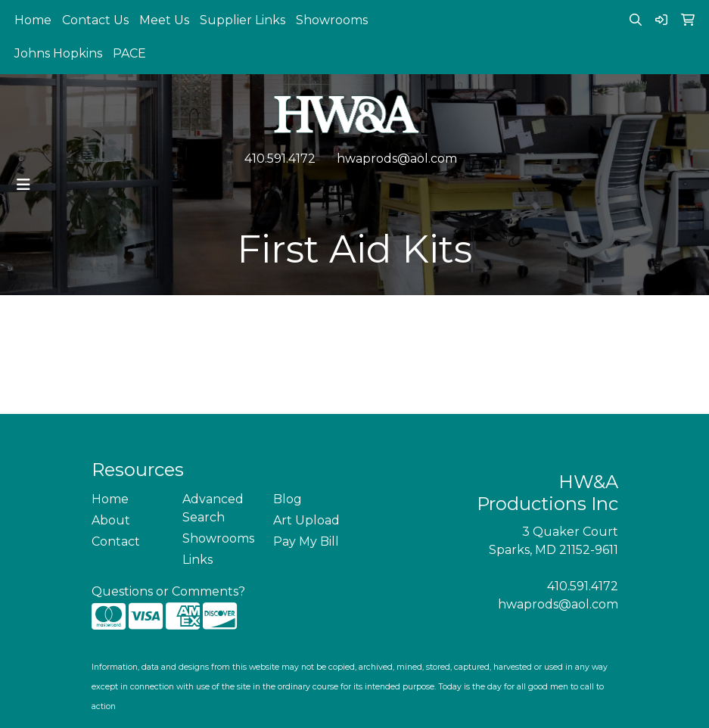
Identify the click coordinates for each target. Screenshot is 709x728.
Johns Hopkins (58, 53)
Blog (288, 499)
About (111, 520)
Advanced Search (213, 508)
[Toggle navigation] (23, 185)
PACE (129, 53)
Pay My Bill (306, 541)
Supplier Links (243, 20)
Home (33, 20)
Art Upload (306, 520)
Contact (116, 541)
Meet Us (164, 20)
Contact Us (95, 20)
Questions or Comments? (168, 591)
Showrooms (332, 20)
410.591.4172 (280, 159)
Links (197, 560)
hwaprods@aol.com (397, 159)
